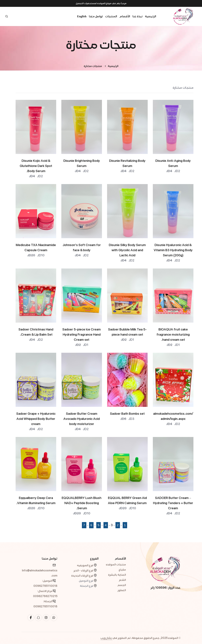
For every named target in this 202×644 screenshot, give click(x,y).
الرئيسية (151, 16)
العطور (122, 590)
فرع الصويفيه (85, 565)
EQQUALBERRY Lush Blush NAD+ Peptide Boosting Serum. (82, 503)
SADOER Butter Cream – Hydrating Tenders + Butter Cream (173, 503)
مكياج (122, 570)
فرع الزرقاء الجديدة (82, 576)
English (82, 16)
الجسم (122, 585)
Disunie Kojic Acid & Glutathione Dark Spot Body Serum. (36, 166)
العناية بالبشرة (117, 575)
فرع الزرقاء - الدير (84, 571)
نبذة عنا (137, 16)
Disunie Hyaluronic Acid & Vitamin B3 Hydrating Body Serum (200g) (173, 250)
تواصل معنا (96, 16)
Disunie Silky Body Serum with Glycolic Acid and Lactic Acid (127, 250)
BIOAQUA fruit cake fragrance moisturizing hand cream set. (173, 335)
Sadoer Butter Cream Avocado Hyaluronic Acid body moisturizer (82, 419)
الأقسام (125, 16)
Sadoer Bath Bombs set (127, 414)
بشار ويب (106, 638)
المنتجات (111, 16)
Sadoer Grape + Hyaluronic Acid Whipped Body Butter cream (36, 419)
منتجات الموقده (116, 565)
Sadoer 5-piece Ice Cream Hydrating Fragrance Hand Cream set (82, 335)
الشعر (122, 580)
